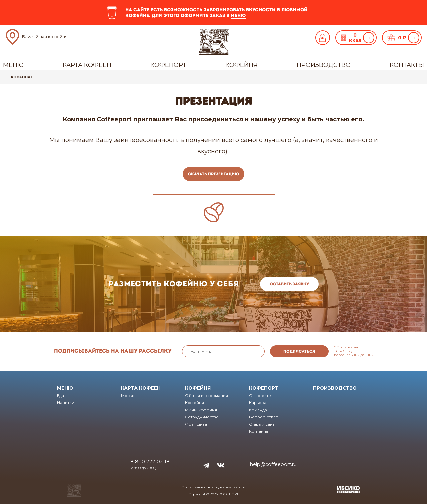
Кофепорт (168, 65)
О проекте (260, 396)
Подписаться (299, 351)
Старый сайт (262, 424)
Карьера (258, 403)
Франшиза (196, 424)
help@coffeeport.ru (273, 464)
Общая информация (206, 396)
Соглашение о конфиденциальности (213, 487)
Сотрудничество (202, 417)
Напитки (66, 403)
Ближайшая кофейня (45, 37)
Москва (129, 396)
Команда (258, 410)
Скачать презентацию (213, 174)
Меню (13, 65)
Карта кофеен (87, 65)
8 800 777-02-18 (150, 462)
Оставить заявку (289, 284)
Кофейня (241, 65)
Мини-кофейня (201, 410)
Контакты (407, 65)
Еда (60, 396)
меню (238, 15)
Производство (324, 65)
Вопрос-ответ (263, 417)
